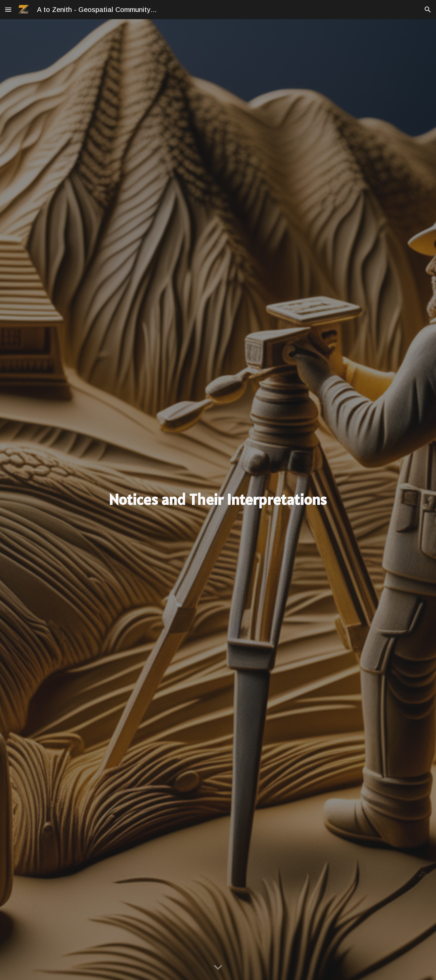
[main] (218, 500)
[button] (8, 9)
